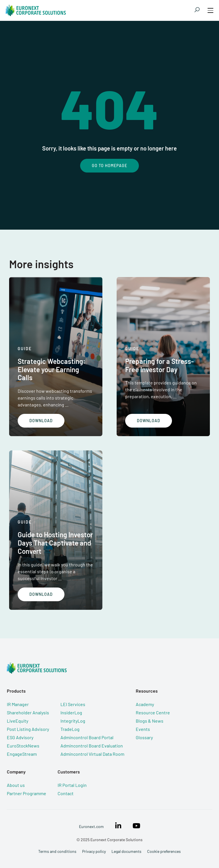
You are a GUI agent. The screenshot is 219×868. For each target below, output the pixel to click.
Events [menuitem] (143, 729)
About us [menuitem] (16, 785)
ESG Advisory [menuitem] (20, 737)
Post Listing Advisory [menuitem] (28, 729)
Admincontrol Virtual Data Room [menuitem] (92, 754)
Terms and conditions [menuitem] (57, 851)
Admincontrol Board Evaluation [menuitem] (92, 746)
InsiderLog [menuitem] (71, 712)
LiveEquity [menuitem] (18, 721)
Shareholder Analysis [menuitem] (28, 712)
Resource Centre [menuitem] (153, 712)
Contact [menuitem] (66, 793)
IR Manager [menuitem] (18, 704)
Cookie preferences (164, 851)
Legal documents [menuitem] (126, 851)
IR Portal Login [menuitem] (72, 785)
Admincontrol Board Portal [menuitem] (87, 737)
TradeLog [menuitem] (70, 729)
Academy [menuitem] (145, 704)
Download (41, 421)
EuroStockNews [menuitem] (23, 746)
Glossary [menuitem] (144, 737)
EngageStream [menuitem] (22, 754)
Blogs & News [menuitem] (150, 721)
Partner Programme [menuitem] (27, 793)
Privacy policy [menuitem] (94, 851)
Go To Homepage (109, 166)
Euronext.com (91, 826)
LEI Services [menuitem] (73, 704)
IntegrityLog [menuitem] (73, 721)
